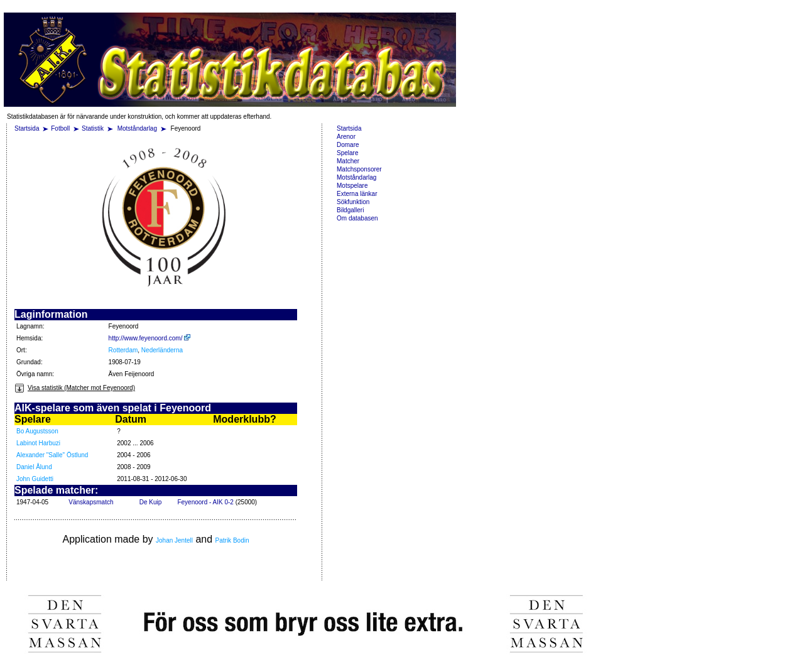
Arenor (346, 137)
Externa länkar (357, 194)
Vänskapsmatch (91, 502)
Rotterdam (123, 350)
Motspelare (352, 186)
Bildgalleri (350, 210)
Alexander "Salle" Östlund (52, 455)
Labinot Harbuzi (38, 443)
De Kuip (151, 502)
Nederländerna (162, 350)
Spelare (347, 153)
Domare (348, 145)
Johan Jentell (174, 540)
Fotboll (60, 128)
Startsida (27, 128)
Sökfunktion (353, 202)
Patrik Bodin (232, 540)
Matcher (348, 161)
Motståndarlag (138, 128)
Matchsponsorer (359, 169)
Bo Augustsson (37, 431)
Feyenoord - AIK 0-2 (205, 502)
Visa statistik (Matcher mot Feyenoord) (75, 388)
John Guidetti (35, 479)
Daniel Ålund (34, 467)
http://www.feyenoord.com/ (150, 338)
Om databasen (357, 218)
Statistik (93, 128)
